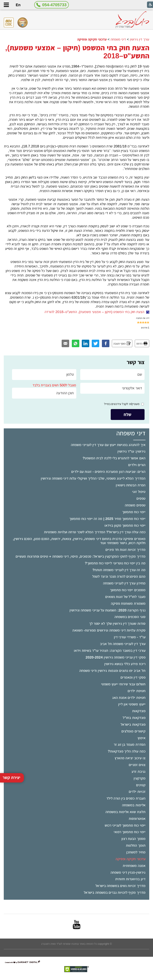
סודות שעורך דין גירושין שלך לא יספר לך (117, 624)
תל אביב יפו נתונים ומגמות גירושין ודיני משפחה (112, 671)
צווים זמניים (137, 765)
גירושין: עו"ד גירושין (131, 451)
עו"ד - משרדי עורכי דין (130, 637)
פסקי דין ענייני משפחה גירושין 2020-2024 (115, 657)
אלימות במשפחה (134, 805)
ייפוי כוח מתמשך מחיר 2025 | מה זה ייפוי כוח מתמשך (107, 519)
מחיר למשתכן (136, 852)
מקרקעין (140, 778)
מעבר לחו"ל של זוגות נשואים (125, 597)
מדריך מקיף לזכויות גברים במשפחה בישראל (115, 893)
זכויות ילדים (137, 792)
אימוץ (142, 738)
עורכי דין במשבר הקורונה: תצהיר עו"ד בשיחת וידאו (110, 651)
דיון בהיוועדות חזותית (130, 879)
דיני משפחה (118, 39)
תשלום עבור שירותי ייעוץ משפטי (123, 684)
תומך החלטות (136, 845)
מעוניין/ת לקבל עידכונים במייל (122, 404)
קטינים (141, 785)
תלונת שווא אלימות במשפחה (125, 812)
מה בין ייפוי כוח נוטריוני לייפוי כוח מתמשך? (115, 563)
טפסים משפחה (135, 505)
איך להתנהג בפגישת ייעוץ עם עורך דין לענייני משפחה (108, 445)
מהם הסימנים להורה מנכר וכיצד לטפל (119, 576)
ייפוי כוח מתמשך (134, 512)
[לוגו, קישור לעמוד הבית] (132, 20)
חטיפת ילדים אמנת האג (129, 698)
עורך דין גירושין (140, 39)
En (18, 5)
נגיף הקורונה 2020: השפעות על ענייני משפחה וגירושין (108, 610)
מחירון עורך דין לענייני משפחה (124, 583)
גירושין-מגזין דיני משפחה (128, 872)
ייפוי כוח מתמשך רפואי (130, 832)
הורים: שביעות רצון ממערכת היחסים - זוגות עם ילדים (108, 472)
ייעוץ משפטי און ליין (132, 704)
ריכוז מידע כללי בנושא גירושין (125, 664)
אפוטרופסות (137, 819)
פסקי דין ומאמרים (133, 677)
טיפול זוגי (139, 492)
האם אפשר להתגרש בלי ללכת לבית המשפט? (114, 458)
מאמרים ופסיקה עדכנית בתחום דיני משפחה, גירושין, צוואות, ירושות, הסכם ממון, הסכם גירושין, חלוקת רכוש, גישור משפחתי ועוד (79, 541)
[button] (6, 5)
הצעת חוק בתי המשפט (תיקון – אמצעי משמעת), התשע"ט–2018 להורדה (97, 312)
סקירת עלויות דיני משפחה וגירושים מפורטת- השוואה (109, 630)
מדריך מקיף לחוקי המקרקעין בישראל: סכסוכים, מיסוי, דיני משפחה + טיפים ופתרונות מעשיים (80, 556)
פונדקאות (139, 711)
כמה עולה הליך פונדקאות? (126, 751)
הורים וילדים (137, 465)
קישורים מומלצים (133, 731)
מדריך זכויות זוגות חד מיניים (125, 550)
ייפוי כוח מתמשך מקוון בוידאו (125, 525)
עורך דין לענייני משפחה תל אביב (123, 644)
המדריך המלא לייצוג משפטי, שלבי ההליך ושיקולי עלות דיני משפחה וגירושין (93, 478)
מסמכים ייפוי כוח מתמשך (128, 590)
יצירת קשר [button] (11, 738)
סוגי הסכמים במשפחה (130, 617)
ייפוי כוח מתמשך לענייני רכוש (125, 825)
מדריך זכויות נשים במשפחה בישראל (120, 886)
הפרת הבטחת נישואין (131, 485)
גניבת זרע (138, 772)
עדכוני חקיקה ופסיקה (131, 859)
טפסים (141, 498)
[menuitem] (76, 445)
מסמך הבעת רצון (133, 839)
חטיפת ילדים (136, 691)
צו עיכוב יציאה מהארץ (130, 758)
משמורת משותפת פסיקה (128, 603)
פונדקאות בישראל (133, 724)
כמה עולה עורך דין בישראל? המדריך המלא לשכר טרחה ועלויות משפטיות (95, 532)
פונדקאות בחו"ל (134, 718)
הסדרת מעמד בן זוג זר (130, 745)
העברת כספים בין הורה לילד (126, 798)
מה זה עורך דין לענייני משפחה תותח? (119, 570)
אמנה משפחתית (134, 866)
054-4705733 (54, 5)
